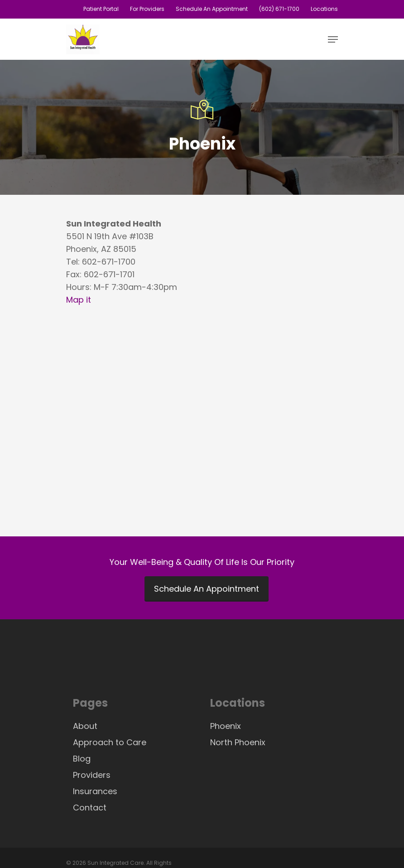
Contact (90, 808)
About (85, 726)
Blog (82, 759)
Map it (79, 300)
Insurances (95, 791)
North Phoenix (238, 742)
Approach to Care (110, 742)
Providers (92, 775)
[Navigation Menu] (333, 39)
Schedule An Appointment (207, 589)
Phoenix (226, 726)
